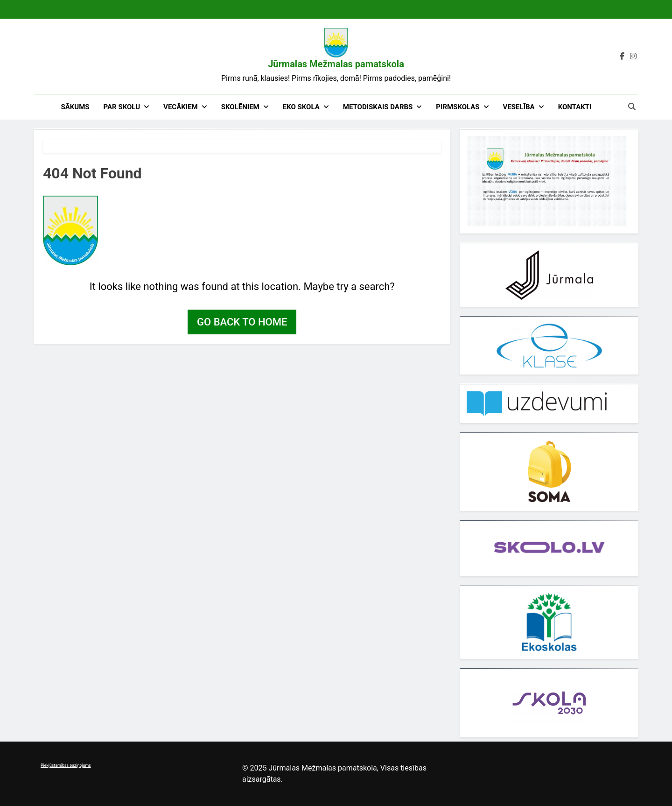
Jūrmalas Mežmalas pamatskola (336, 64)
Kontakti (575, 107)
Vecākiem (181, 107)
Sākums (75, 107)
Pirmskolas (458, 107)
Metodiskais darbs (378, 107)
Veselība (519, 107)
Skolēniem (240, 107)
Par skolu (122, 107)
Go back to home (242, 322)
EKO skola (301, 107)
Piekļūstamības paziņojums (66, 765)
